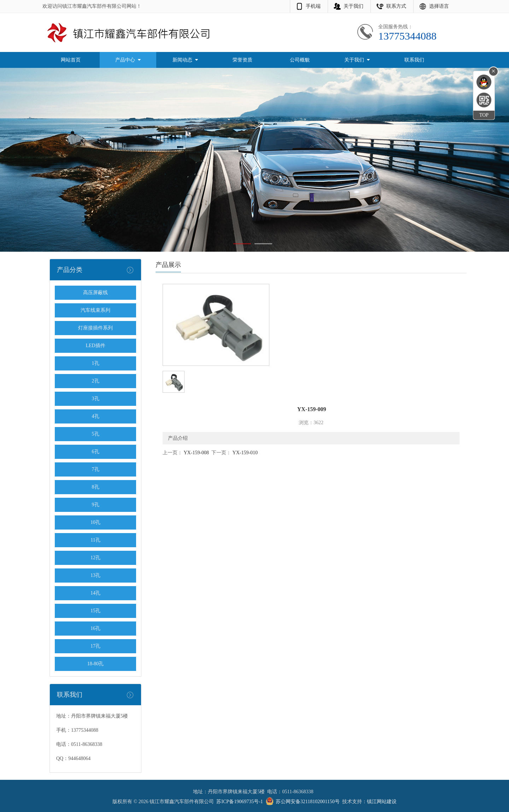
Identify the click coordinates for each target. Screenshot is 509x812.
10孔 (95, 522)
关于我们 (353, 6)
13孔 (95, 575)
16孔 (95, 628)
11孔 (95, 540)
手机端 (313, 6)
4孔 (96, 416)
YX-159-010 (244, 453)
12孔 (95, 558)
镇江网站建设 (382, 802)
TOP (484, 115)
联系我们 (414, 60)
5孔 (96, 434)
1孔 (96, 363)
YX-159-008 (196, 453)
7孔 (96, 469)
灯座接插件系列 (95, 328)
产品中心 (128, 60)
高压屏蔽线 (95, 293)
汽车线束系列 (95, 310)
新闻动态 (185, 60)
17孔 (95, 646)
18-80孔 (96, 664)
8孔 (96, 487)
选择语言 (439, 6)
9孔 (96, 505)
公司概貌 (300, 60)
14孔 (95, 593)
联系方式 (396, 6)
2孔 (96, 381)
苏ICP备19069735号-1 (239, 802)
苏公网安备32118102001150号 (308, 802)
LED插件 (95, 346)
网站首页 (71, 60)
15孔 (95, 611)
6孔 (96, 452)
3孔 (96, 399)
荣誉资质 (242, 60)
